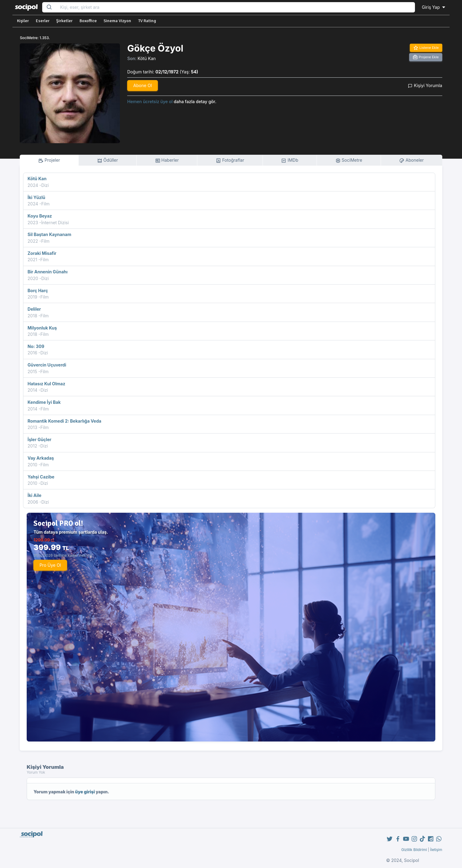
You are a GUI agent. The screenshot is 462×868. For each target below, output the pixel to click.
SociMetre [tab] (349, 160)
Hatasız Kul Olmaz (46, 384)
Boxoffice (88, 21)
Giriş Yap (434, 7)
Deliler (34, 309)
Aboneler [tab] (411, 160)
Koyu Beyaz (40, 216)
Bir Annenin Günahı (48, 272)
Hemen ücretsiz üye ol (150, 101)
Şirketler (64, 21)
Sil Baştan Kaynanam (49, 234)
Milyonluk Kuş (42, 328)
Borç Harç (38, 290)
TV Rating (147, 21)
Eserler (43, 21)
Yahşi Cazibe (41, 477)
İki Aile (35, 495)
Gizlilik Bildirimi (414, 850)
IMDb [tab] (290, 160)
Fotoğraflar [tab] (230, 160)
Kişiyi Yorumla (425, 85)
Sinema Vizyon (117, 21)
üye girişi (85, 792)
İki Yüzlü (36, 197)
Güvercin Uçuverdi (47, 365)
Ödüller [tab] (108, 160)
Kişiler (23, 21)
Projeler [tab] (49, 160)
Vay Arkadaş (41, 458)
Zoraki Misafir (42, 253)
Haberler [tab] (167, 160)
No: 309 (36, 346)
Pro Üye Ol (50, 565)
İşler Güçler (39, 439)
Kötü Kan (147, 58)
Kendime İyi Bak (44, 402)
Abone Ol (143, 85)
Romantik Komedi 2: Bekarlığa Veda (65, 421)
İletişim (436, 850)
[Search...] (236, 7)
